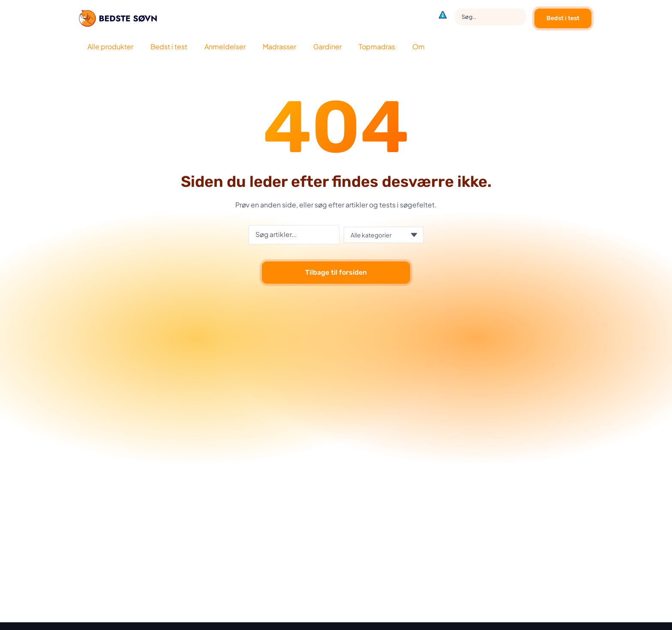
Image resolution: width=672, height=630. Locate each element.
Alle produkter (110, 46)
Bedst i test (563, 18)
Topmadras (377, 46)
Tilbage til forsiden (336, 273)
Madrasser (279, 46)
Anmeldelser (225, 46)
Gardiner (327, 46)
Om (418, 46)
